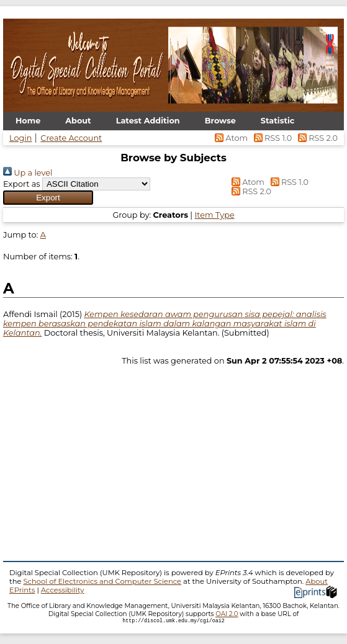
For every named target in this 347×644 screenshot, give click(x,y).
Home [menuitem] (28, 121)
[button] (48, 198)
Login (20, 138)
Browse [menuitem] (220, 121)
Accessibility (63, 590)
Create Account (71, 138)
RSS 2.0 (316, 138)
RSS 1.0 (272, 138)
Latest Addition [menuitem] (148, 121)
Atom (231, 138)
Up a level (28, 173)
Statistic (278, 121)
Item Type (214, 215)
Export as (22, 184)
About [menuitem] (78, 121)
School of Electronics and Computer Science (102, 581)
